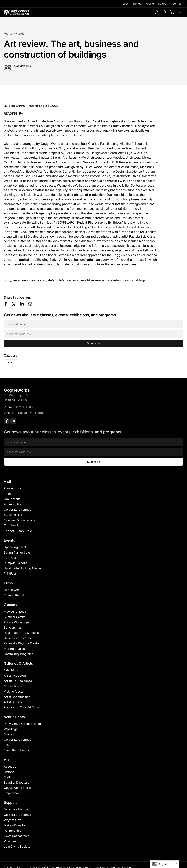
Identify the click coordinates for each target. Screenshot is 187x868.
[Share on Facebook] (6, 304)
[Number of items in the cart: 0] (172, 12)
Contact (177, 4)
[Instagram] (13, 421)
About (124, 4)
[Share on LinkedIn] (22, 304)
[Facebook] (7, 421)
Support (163, 4)
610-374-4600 (23, 407)
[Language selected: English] (165, 864)
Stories (137, 4)
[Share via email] (30, 304)
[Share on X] (14, 304)
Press (11, 362)
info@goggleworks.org (27, 413)
